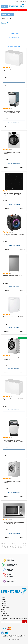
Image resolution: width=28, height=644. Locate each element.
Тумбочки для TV (5, 615)
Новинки (3, 598)
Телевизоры (4, 613)
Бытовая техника (14, 42)
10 (23, 544)
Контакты (4, 605)
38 (21, 548)
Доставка (3, 602)
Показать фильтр (7, 15)
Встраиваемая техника (14, 46)
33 (8, 548)
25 (10, 546)
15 (10, 545)
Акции (3, 609)
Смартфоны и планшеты (14, 33)
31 (26, 546)
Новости (3, 596)
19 (21, 545)
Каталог (3, 611)
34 (10, 548)
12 (2, 545)
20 (23, 545)
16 (13, 545)
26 (13, 546)
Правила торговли (6, 607)
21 (26, 545)
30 (23, 546)
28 (18, 546)
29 (21, 546)
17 (15, 545)
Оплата (3, 600)
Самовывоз (4, 604)
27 (15, 546)
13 (5, 545)
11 (26, 544)
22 (2, 546)
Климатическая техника (14, 29)
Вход (17, 1)
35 (13, 548)
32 (5, 548)
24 (7, 546)
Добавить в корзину (14, 81)
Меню (4, 6)
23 (5, 546)
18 (18, 545)
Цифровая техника (14, 38)
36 (16, 548)
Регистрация (23, 1)
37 (18, 548)
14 (7, 545)
